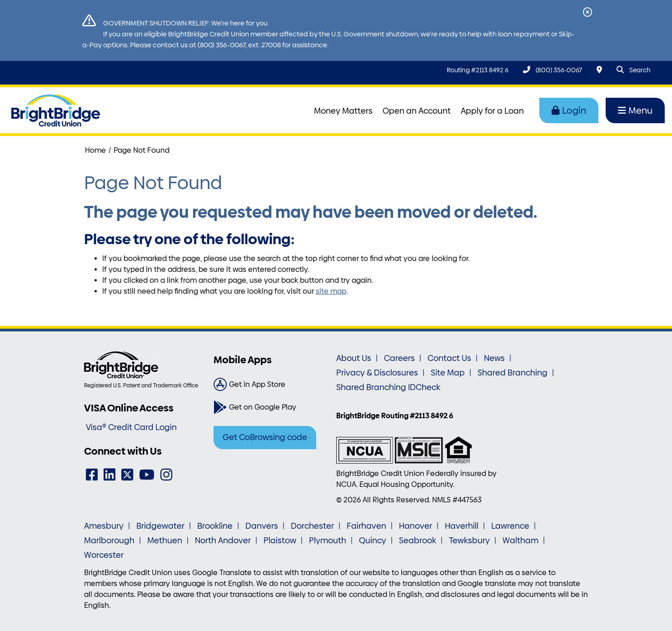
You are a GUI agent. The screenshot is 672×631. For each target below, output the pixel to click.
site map (331, 291)
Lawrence (510, 526)
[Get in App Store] (271, 385)
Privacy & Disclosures (377, 373)
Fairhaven (366, 526)
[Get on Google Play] (271, 407)
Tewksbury (469, 541)
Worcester (104, 555)
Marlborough (109, 541)
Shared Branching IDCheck (388, 387)
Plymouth (328, 541)
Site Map (448, 373)
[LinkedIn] (110, 475)
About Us (354, 358)
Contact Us (449, 358)
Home (95, 150)
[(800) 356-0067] (553, 70)
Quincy (373, 541)
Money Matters (343, 111)
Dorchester (312, 526)
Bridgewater (160, 526)
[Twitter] (127, 475)
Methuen (165, 541)
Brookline (215, 526)
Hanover (416, 526)
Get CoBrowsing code (265, 437)
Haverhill (462, 526)
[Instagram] (166, 475)
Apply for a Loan (492, 111)
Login (569, 110)
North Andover (223, 541)
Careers (399, 358)
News (494, 358)
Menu (635, 110)
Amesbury (104, 526)
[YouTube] (147, 475)
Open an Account (417, 111)
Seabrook (418, 541)
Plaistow (280, 541)
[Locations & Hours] (599, 70)
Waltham (520, 541)
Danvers (262, 526)
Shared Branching (513, 373)
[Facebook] (92, 475)
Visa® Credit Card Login (131, 427)
